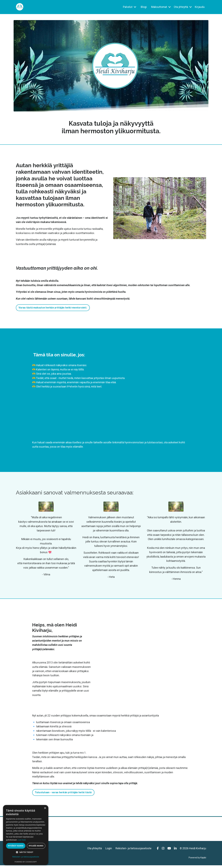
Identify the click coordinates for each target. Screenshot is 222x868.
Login (109, 851)
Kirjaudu (200, 7)
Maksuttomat (161, 7)
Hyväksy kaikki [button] (16, 846)
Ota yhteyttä (183, 7)
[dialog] (26, 835)
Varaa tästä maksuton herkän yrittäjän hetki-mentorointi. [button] (53, 309)
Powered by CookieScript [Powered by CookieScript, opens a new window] (26, 862)
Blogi (143, 7)
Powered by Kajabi (197, 860)
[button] (26, 852)
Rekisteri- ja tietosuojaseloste (134, 851)
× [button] (45, 808)
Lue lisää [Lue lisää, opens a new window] (22, 840)
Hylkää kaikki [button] (36, 846)
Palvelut (129, 7)
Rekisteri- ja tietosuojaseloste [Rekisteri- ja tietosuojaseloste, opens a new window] (26, 857)
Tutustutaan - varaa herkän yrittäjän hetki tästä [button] (63, 795)
